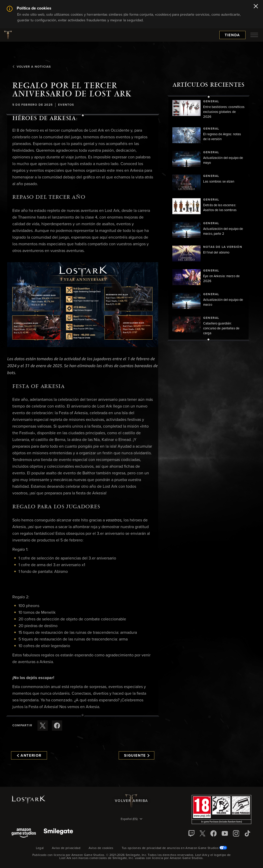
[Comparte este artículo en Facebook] (57, 726)
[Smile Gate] (58, 833)
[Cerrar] (256, 7)
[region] (209, 218)
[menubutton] (254, 35)
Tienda (232, 35)
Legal (40, 848)
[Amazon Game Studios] (24, 833)
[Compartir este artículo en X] (43, 726)
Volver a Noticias (32, 67)
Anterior (29, 756)
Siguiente (137, 756)
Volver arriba (131, 801)
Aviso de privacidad (66, 848)
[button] (83, 305)
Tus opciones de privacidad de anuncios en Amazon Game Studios (175, 848)
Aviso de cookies (101, 848)
